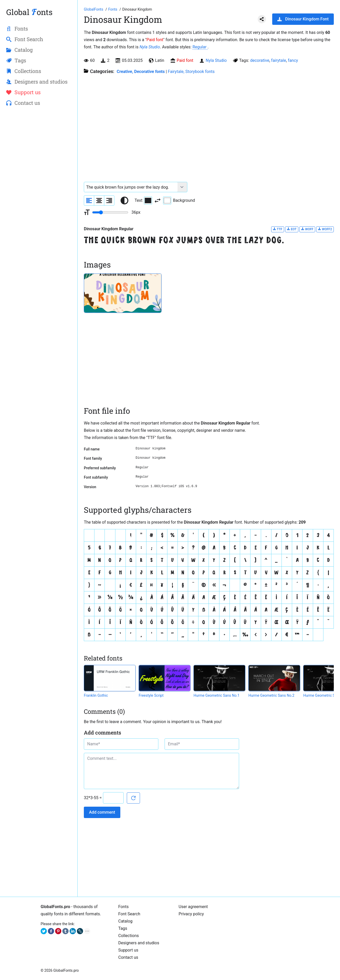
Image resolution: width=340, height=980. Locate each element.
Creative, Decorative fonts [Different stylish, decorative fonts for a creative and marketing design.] (141, 72)
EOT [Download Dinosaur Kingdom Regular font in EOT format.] (292, 229)
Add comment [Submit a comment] (102, 812)
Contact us (128, 957)
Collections (129, 936)
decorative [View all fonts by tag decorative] (260, 60)
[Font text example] (131, 187)
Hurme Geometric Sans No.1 (217, 695)
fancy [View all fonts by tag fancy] (293, 60)
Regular (200, 47)
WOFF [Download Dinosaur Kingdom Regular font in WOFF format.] (307, 229)
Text (143, 201)
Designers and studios (139, 943)
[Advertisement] (39, 194)
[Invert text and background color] (158, 201)
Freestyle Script (151, 695)
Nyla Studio (150, 47)
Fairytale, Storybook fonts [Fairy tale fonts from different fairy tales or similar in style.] (191, 72)
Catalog (125, 921)
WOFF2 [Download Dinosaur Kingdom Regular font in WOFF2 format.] (325, 229)
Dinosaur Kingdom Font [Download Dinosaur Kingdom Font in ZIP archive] (303, 19)
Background (179, 201)
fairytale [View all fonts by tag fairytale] (279, 60)
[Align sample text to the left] (89, 201)
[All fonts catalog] (113, 9)
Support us (128, 950)
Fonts (123, 907)
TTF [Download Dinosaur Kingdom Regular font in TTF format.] (278, 229)
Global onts (29, 12)
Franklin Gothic (96, 695)
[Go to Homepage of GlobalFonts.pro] (94, 9)
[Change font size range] (110, 212)
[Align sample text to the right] (109, 201)
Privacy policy (191, 914)
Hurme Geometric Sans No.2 (271, 695)
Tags (123, 928)
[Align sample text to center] (99, 201)
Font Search (129, 914)
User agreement (193, 907)
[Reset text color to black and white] (124, 201)
